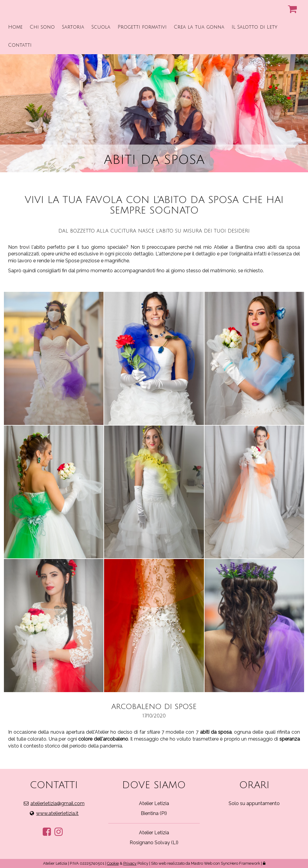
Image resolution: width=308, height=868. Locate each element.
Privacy (130, 863)
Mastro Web (202, 863)
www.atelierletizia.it (57, 813)
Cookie (113, 863)
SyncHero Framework (240, 863)
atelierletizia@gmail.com (57, 803)
